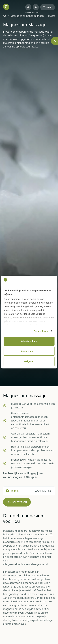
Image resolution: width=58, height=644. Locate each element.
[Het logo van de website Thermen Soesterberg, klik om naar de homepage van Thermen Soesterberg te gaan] (6, 7)
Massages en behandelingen (27, 16)
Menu (48, 7)
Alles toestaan (29, 341)
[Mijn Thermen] (36, 9)
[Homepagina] (5, 16)
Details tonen (41, 331)
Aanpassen (29, 351)
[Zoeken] (28, 9)
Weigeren (29, 361)
